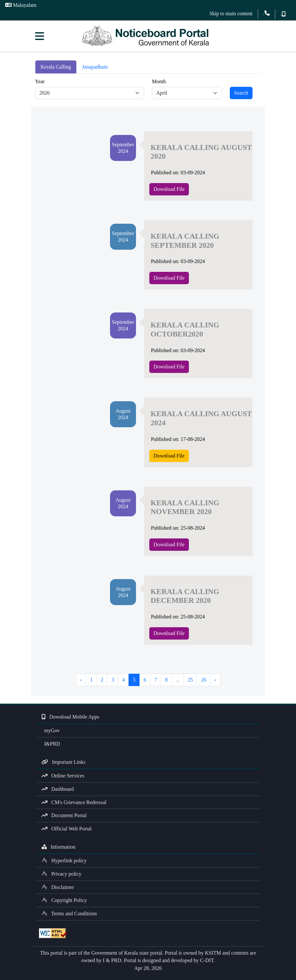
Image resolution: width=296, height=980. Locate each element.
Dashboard (58, 789)
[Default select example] (90, 93)
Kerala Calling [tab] (56, 67)
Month (159, 81)
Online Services (63, 776)
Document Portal (64, 815)
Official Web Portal (67, 829)
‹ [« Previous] (81, 680)
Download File (169, 189)
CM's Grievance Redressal (74, 802)
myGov (51, 730)
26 (203, 680)
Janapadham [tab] (95, 67)
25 (190, 680)
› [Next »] (215, 680)
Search (241, 93)
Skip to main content (231, 13)
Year (40, 81)
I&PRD (51, 744)
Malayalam (21, 5)
